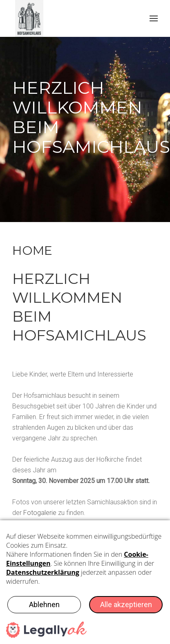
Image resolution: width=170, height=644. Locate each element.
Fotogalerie (40, 513)
